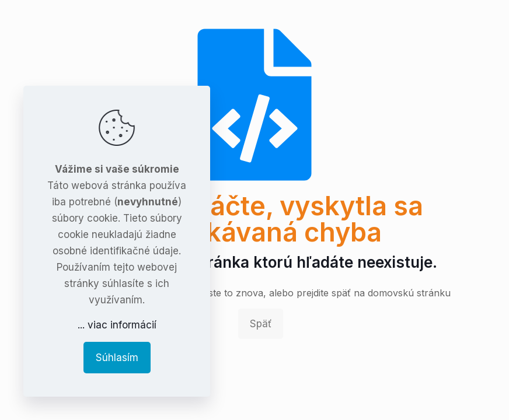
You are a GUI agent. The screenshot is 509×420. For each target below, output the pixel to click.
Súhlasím (117, 358)
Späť (261, 324)
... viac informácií (117, 325)
